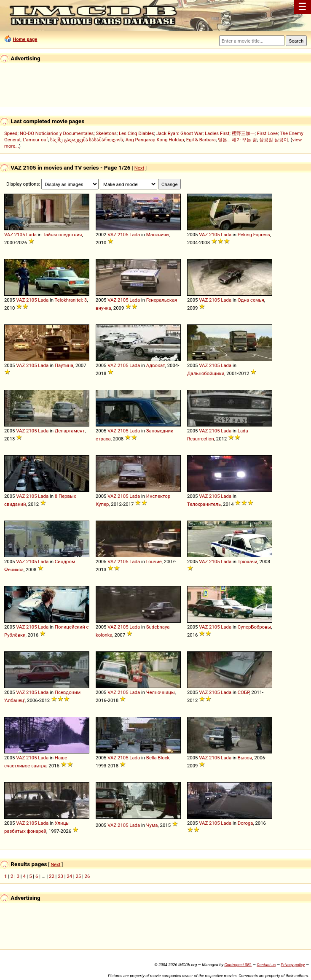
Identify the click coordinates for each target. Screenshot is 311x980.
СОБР (244, 692)
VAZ (9, 235)
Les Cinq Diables (137, 133)
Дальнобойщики (206, 373)
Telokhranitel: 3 (71, 300)
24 (69, 876)
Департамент (70, 431)
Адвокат (156, 365)
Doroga (245, 823)
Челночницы (161, 692)
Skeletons (106, 133)
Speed (11, 133)
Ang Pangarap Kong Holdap (155, 140)
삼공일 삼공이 (274, 140)
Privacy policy (293, 965)
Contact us (266, 965)
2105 (20, 235)
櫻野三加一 (243, 133)
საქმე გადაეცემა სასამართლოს (87, 140)
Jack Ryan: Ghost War (180, 133)
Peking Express (254, 235)
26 (87, 876)
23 (60, 876)
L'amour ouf (35, 140)
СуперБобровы (255, 627)
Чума (152, 825)
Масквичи (158, 235)
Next (139, 168)
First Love (267, 133)
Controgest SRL (238, 965)
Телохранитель (204, 504)
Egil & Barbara (201, 140)
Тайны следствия (63, 235)
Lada (31, 235)
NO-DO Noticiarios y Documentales (57, 133)
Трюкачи (248, 562)
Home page (25, 39)
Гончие (154, 562)
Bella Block (158, 758)
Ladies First (217, 133)
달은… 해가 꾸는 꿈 (237, 140)
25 (78, 876)
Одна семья (251, 300)
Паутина (64, 365)
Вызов (245, 758)
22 (52, 876)
